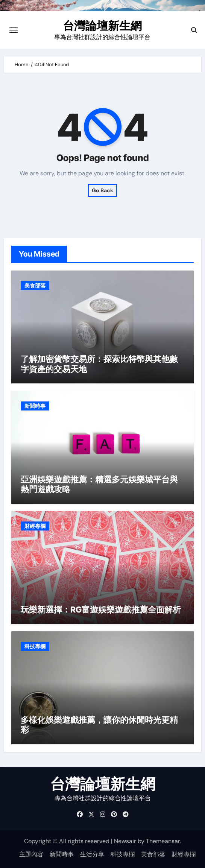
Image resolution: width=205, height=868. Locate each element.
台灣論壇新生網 (102, 26)
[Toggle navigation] (14, 30)
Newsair (125, 841)
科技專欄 (35, 646)
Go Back (102, 190)
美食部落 (35, 286)
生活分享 (92, 854)
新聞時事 (35, 406)
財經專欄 (35, 526)
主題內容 (31, 854)
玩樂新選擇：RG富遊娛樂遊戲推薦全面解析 (101, 610)
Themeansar (163, 841)
